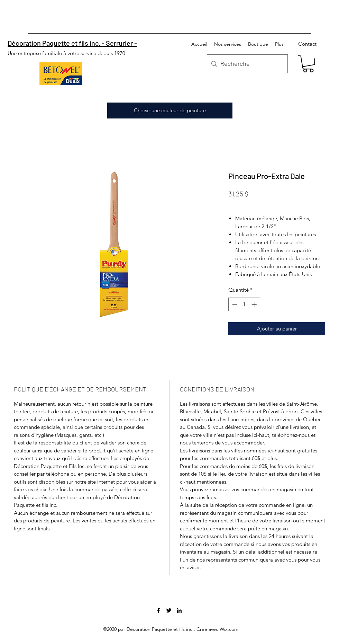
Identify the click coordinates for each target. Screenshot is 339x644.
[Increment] (255, 304)
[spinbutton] (244, 304)
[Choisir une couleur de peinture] (170, 111)
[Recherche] (247, 64)
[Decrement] (234, 304)
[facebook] (158, 610)
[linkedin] (179, 610)
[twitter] (169, 610)
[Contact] (307, 44)
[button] (308, 64)
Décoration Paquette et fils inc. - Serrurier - (72, 43)
